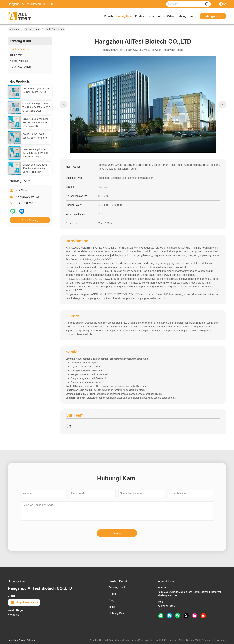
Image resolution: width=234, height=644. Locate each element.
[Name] (207, 4)
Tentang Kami (124, 16)
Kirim (117, 533)
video (170, 16)
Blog (111, 600)
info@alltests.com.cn (27, 197)
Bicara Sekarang (30, 220)
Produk (140, 16)
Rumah (108, 16)
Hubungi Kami (185, 16)
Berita (150, 16)
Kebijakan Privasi (16, 640)
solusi (160, 16)
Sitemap (31, 640)
